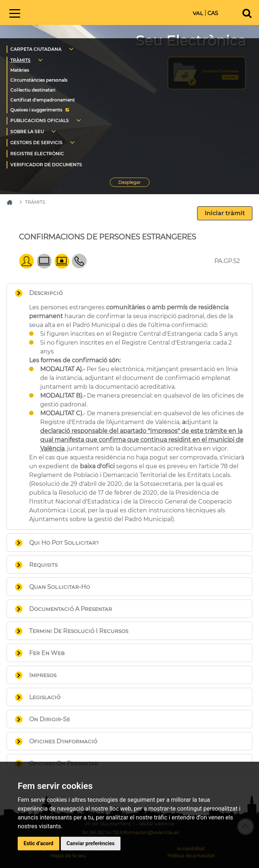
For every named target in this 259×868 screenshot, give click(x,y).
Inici (81, 12)
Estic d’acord (38, 843)
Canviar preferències (91, 843)
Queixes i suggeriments (36, 110)
